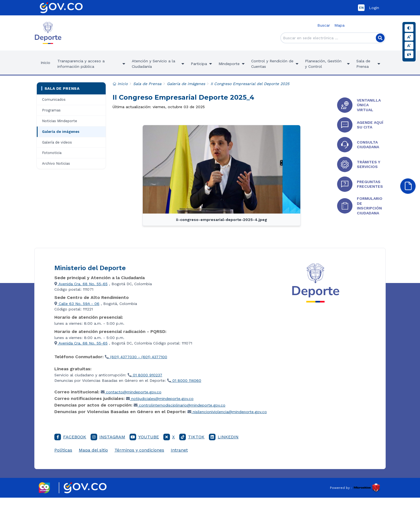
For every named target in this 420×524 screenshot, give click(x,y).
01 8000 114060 (184, 380)
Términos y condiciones (139, 450)
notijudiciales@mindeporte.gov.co (160, 399)
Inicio (45, 63)
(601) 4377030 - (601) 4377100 (136, 357)
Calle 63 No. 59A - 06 (77, 304)
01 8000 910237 (145, 375)
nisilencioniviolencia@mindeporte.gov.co (227, 412)
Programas (51, 110)
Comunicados (54, 100)
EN (361, 8)
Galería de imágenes (61, 132)
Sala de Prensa (60, 88)
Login (374, 8)
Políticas (63, 450)
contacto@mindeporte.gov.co (131, 392)
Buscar (324, 25)
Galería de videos (57, 142)
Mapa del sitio (93, 450)
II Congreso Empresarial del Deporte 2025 (250, 84)
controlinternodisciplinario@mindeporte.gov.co (180, 405)
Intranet (179, 450)
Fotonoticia (52, 153)
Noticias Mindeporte (60, 121)
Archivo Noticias (56, 163)
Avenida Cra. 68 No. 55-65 (81, 284)
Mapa (339, 25)
